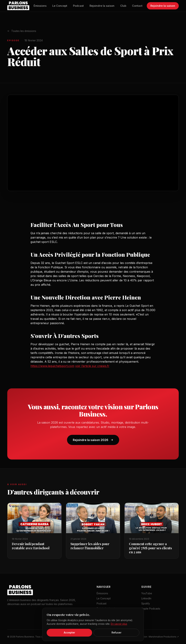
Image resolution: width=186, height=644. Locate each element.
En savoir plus (119, 624)
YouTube (147, 593)
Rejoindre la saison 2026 (93, 440)
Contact (137, 6)
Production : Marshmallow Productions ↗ (157, 637)
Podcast (78, 6)
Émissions (40, 6)
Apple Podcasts (151, 609)
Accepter (69, 633)
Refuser (117, 633)
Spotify (146, 603)
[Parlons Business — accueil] (18, 6)
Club (123, 6)
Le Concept (60, 6)
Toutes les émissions (22, 31)
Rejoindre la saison (102, 6)
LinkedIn (146, 598)
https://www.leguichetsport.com (52, 366)
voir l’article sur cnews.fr (92, 366)
